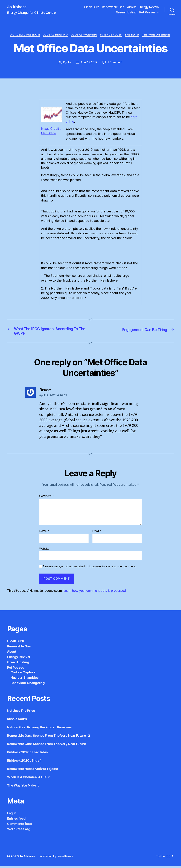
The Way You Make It (23, 787)
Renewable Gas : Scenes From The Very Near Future (46, 746)
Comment (47, 498)
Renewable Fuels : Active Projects (33, 771)
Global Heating (54, 35)
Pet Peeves (148, 12)
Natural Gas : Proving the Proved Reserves (39, 729)
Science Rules (112, 35)
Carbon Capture (23, 674)
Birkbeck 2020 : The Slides (27, 754)
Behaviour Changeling (28, 685)
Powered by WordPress (56, 858)
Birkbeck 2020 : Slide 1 (24, 762)
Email (97, 533)
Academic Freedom (23, 35)
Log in (12, 815)
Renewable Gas (113, 7)
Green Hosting (126, 12)
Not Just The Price (21, 712)
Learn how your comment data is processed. (95, 592)
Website (44, 550)
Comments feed (19, 825)
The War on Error (159, 35)
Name (44, 533)
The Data (134, 35)
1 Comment (116, 63)
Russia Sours (17, 721)
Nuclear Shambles (25, 679)
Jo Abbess (17, 7)
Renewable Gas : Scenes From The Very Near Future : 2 (49, 737)
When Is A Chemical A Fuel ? (28, 779)
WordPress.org (19, 831)
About (131, 7)
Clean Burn (92, 7)
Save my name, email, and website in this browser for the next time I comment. (89, 568)
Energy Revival (149, 7)
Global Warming (84, 35)
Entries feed (16, 820)
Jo (68, 63)
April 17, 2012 (89, 63)
